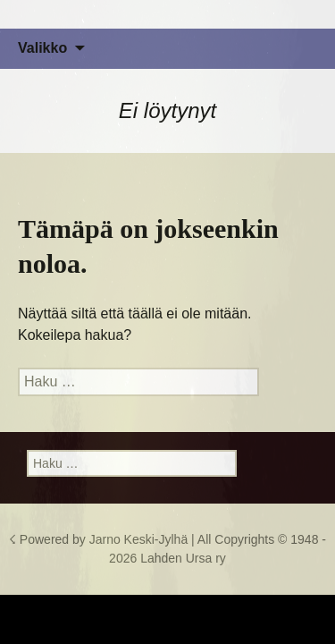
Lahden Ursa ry (183, 558)
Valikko (42, 48)
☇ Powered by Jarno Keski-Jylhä (100, 539)
